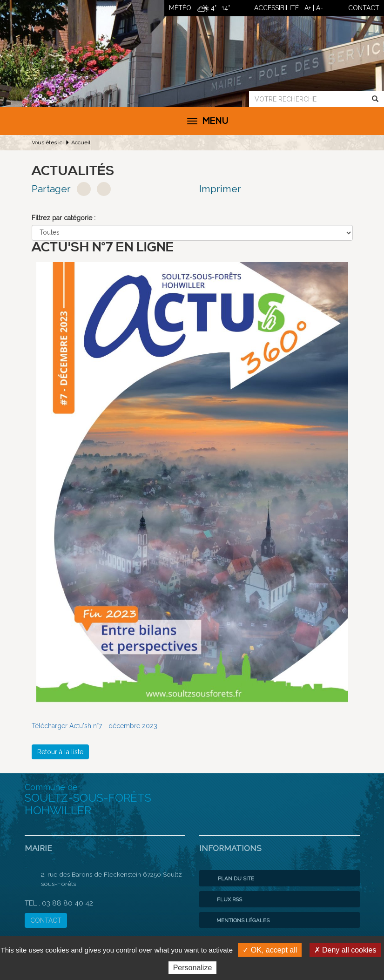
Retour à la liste (60, 752)
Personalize (193, 968)
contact (364, 8)
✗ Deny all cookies (345, 950)
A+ (308, 8)
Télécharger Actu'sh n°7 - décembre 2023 (94, 726)
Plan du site (229, 879)
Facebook (84, 189)
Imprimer (220, 189)
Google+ (104, 189)
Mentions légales (237, 920)
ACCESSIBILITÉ (276, 8)
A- (320, 8)
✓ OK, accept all (270, 950)
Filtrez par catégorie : (64, 218)
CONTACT (46, 920)
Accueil (81, 142)
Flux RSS (223, 899)
